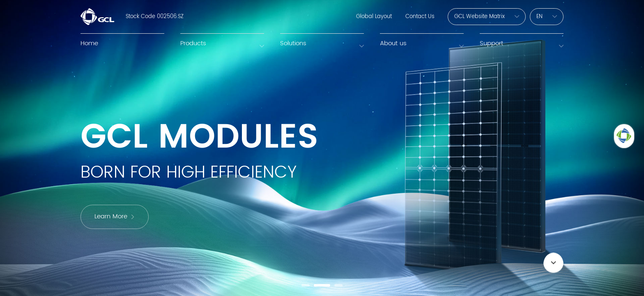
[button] (306, 285)
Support (491, 44)
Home (89, 44)
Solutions (293, 44)
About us (393, 44)
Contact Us (420, 17)
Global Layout (374, 17)
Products (193, 44)
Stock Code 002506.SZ (155, 17)
